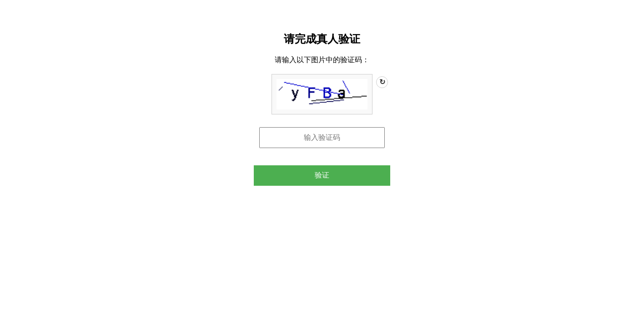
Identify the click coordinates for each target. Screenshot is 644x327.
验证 (322, 175)
